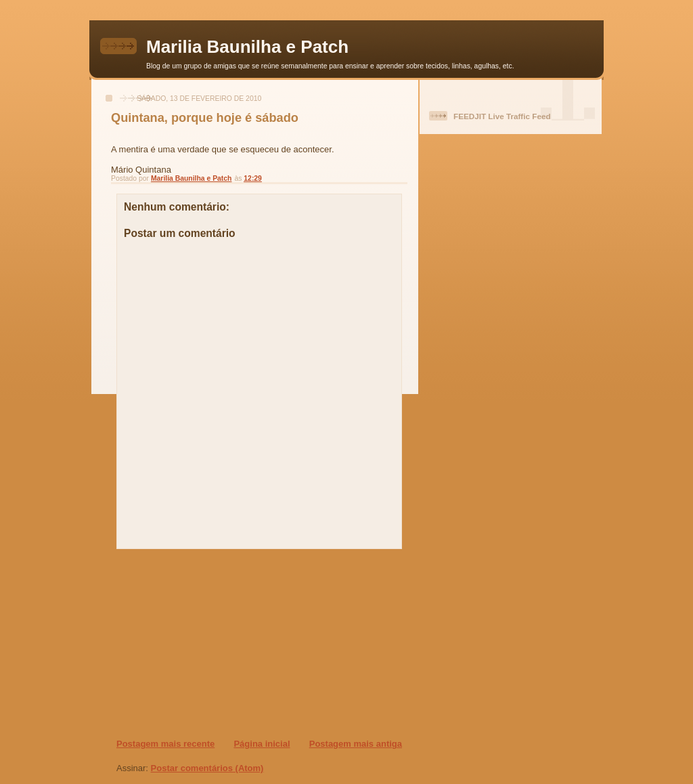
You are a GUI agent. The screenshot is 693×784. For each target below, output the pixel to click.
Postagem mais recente (165, 744)
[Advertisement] (198, 643)
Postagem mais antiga (356, 744)
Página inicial (262, 744)
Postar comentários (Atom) (207, 768)
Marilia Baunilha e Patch (247, 47)
